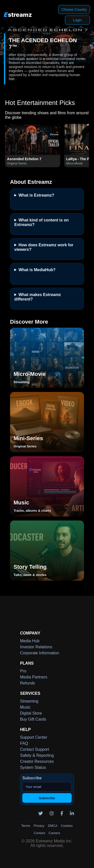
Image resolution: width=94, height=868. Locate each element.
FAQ (24, 743)
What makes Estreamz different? (38, 297)
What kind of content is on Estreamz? (41, 222)
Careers (54, 833)
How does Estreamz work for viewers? (44, 247)
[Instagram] (50, 814)
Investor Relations (36, 647)
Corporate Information (40, 653)
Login (77, 20)
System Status (33, 767)
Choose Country (74, 10)
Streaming (29, 701)
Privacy (39, 826)
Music (25, 707)
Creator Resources (37, 761)
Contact (39, 833)
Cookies (67, 826)
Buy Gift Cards (33, 719)
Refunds (28, 683)
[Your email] (47, 787)
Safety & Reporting (37, 755)
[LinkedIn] (70, 814)
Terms (26, 826)
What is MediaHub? (37, 270)
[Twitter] (39, 814)
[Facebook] (60, 814)
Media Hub (30, 641)
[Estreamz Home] (18, 15)
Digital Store (31, 713)
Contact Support (35, 749)
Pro (23, 671)
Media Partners (34, 677)
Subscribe (47, 798)
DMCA (53, 826)
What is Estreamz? (36, 195)
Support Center (34, 737)
